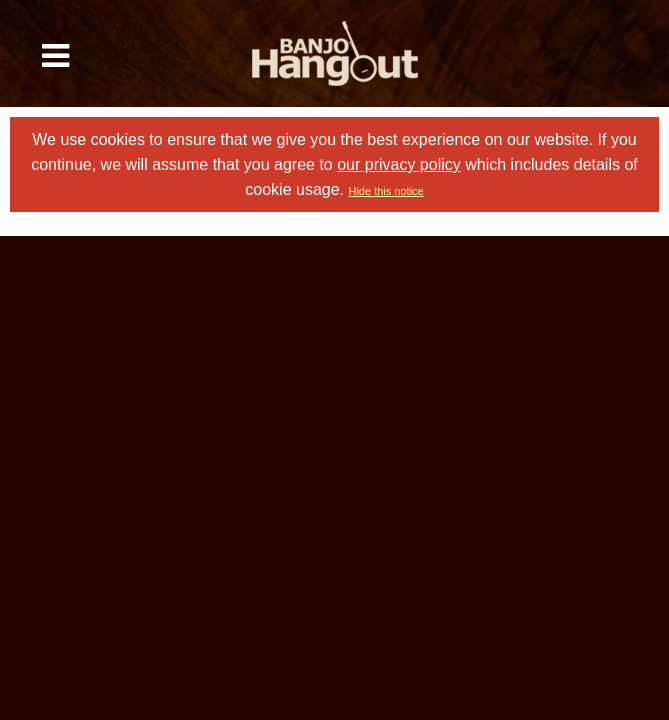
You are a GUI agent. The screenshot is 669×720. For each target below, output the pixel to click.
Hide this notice (385, 191)
